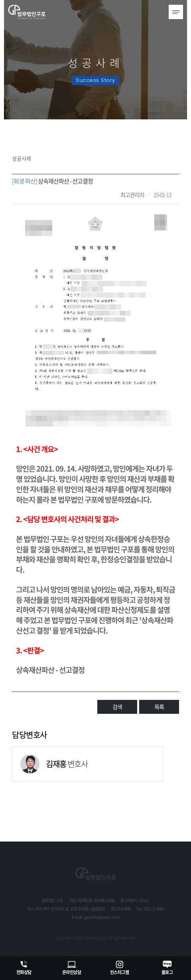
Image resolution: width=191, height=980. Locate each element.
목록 (159, 707)
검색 (117, 707)
